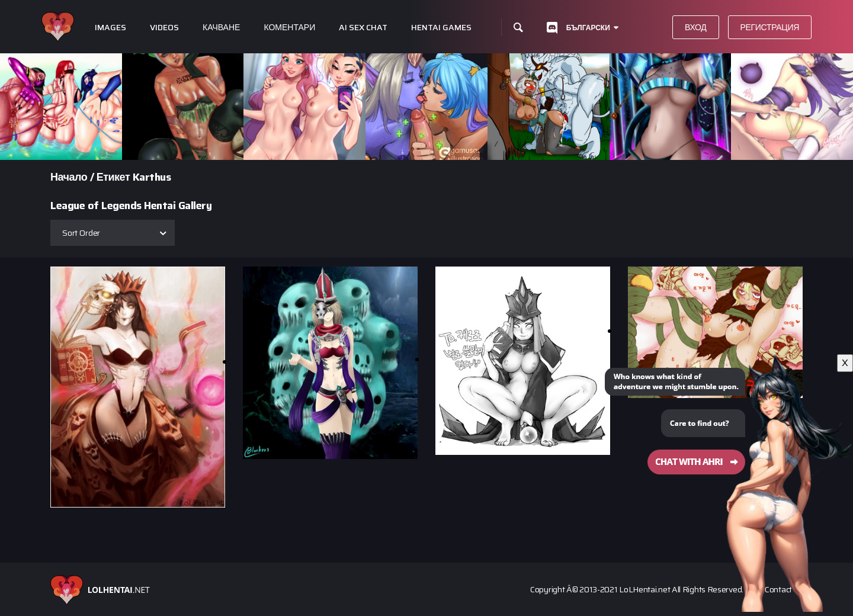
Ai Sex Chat (363, 28)
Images (110, 28)
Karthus (152, 177)
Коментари (289, 28)
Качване (221, 28)
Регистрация (770, 27)
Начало (69, 177)
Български (588, 28)
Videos (164, 28)
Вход (695, 27)
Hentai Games (441, 28)
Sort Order (81, 233)
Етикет (113, 177)
